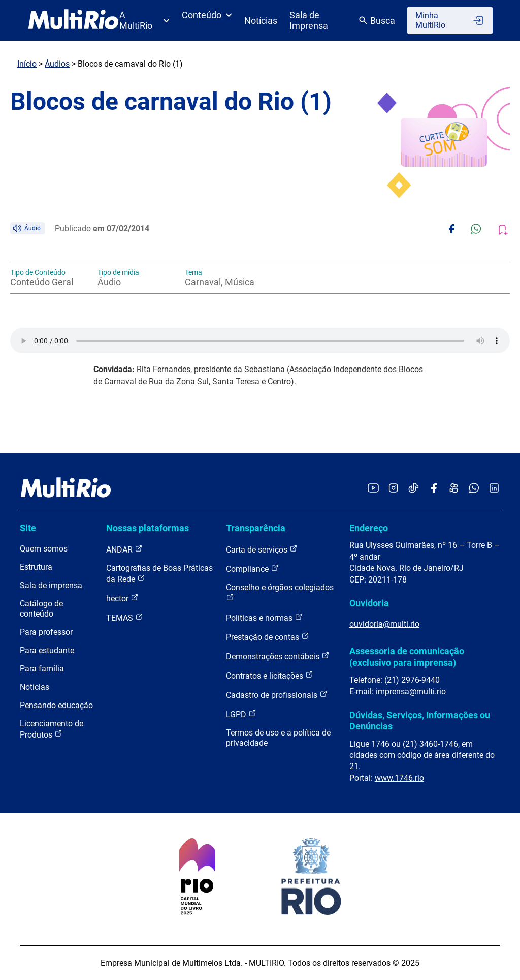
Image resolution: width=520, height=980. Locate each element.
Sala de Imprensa (309, 20)
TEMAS (125, 617)
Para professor (46, 632)
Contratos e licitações (270, 675)
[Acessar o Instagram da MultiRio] (393, 489)
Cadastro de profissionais (277, 695)
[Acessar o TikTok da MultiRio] (414, 489)
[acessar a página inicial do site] (73, 20)
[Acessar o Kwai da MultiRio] (454, 489)
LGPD (241, 714)
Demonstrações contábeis (278, 656)
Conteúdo (207, 15)
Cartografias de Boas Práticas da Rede (159, 574)
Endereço (369, 528)
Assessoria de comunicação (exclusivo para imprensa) (407, 656)
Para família (42, 669)
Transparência (256, 528)
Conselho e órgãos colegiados (280, 592)
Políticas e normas (264, 617)
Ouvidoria (369, 603)
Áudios (57, 64)
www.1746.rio (399, 778)
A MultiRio (144, 20)
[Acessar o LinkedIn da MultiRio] (494, 489)
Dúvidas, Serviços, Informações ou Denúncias (420, 721)
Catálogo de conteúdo (41, 609)
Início (27, 64)
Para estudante (47, 650)
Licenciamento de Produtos (52, 729)
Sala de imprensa (51, 585)
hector (122, 598)
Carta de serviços (262, 549)
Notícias (261, 21)
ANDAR (124, 549)
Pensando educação (56, 705)
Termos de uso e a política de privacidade (278, 738)
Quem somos (44, 549)
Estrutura (36, 567)
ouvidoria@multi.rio (384, 624)
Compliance (252, 569)
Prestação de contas (268, 637)
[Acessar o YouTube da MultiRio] (373, 489)
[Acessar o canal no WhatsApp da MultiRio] (474, 489)
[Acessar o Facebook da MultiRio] (434, 489)
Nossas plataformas (148, 528)
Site (28, 528)
